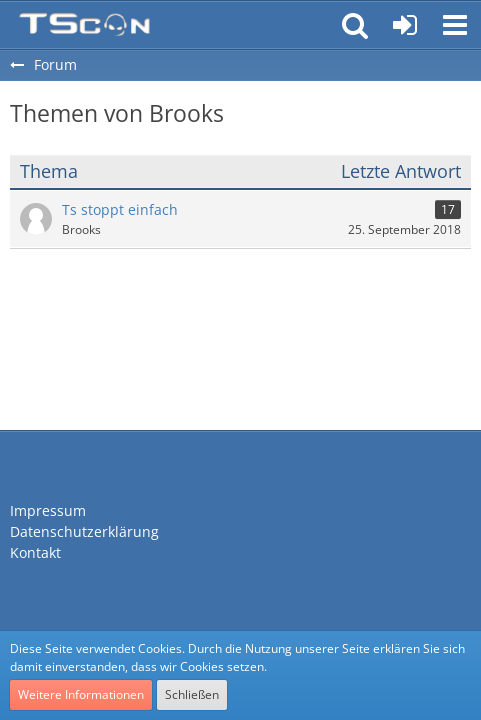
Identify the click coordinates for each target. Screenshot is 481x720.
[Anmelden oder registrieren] (405, 25)
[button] (455, 25)
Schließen (192, 694)
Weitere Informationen (81, 694)
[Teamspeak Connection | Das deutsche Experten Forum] (84, 25)
